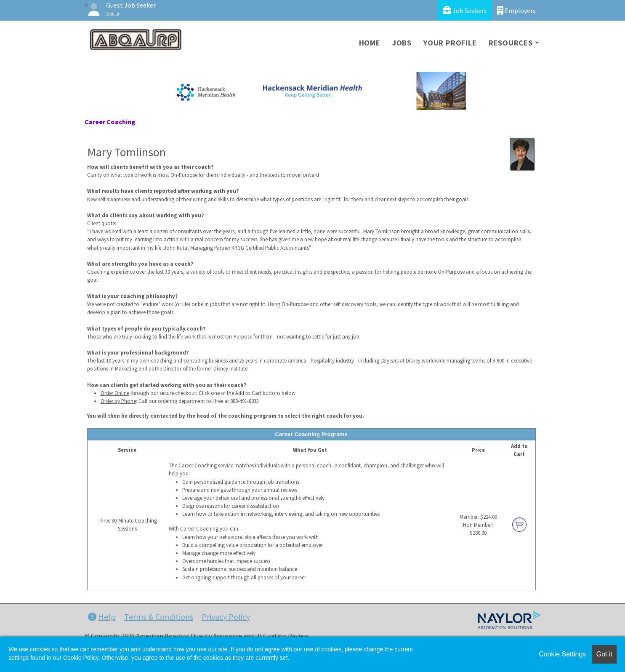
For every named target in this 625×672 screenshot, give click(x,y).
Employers (516, 10)
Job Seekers (465, 10)
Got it (604, 654)
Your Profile (450, 43)
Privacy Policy (226, 617)
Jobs (402, 43)
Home (370, 43)
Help (102, 617)
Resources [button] (511, 43)
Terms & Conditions (159, 617)
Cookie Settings (562, 654)
